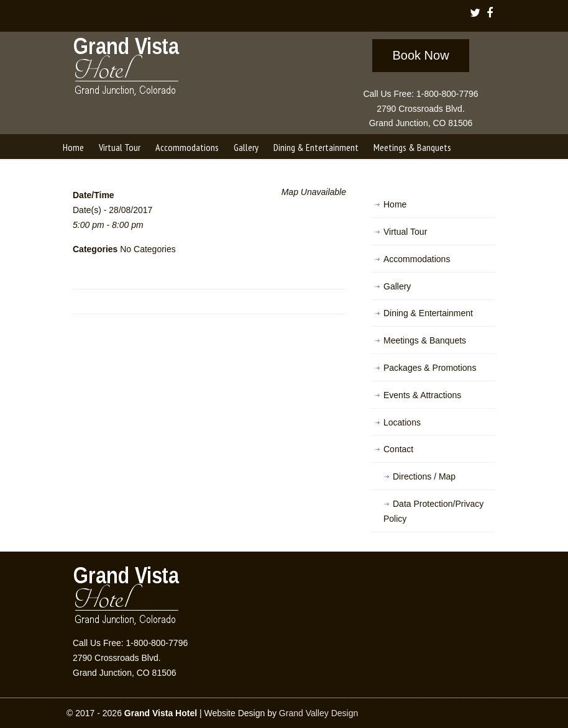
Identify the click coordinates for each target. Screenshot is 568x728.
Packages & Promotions (430, 368)
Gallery (397, 286)
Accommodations (417, 259)
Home (395, 204)
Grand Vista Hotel (127, 69)
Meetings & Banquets (425, 340)
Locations (402, 422)
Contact (398, 449)
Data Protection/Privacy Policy (433, 511)
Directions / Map (424, 476)
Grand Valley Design (318, 713)
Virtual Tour (405, 232)
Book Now (420, 55)
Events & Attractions (422, 395)
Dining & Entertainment (428, 313)
